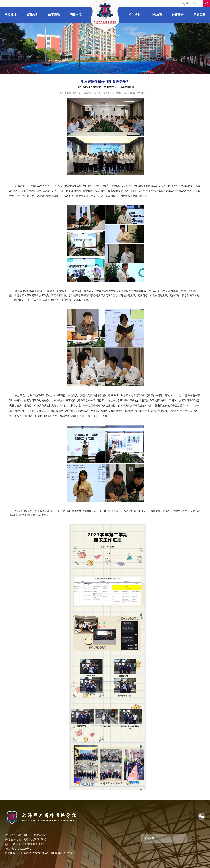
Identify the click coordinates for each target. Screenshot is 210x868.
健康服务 (178, 15)
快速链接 (149, 838)
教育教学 (32, 15)
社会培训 (156, 15)
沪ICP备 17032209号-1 (18, 849)
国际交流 (76, 15)
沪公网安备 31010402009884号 (25, 844)
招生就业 (134, 15)
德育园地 (54, 15)
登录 (195, 3)
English (185, 3)
